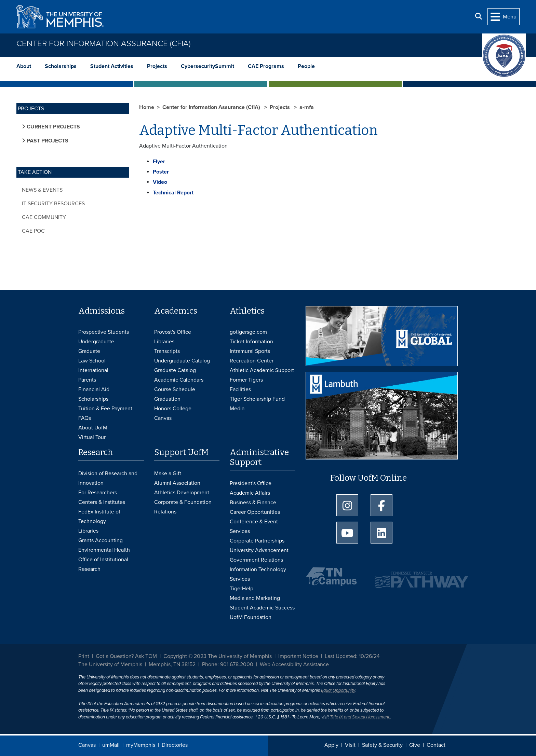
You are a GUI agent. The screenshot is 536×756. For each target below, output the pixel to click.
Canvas (87, 745)
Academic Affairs (250, 493)
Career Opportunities (255, 512)
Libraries (164, 342)
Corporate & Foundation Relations (183, 507)
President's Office (251, 483)
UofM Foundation (251, 617)
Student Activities (112, 66)
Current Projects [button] (53, 127)
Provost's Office (173, 332)
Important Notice (298, 656)
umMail (111, 745)
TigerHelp (242, 589)
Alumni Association (177, 483)
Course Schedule (175, 389)
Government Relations (256, 560)
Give (415, 745)
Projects (157, 66)
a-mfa (307, 107)
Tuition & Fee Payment (105, 409)
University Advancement (259, 550)
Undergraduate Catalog (182, 361)
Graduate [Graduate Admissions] (89, 351)
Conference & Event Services (254, 526)
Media (237, 409)
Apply (331, 745)
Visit (350, 745)
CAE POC (33, 231)
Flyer (159, 162)
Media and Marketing (255, 598)
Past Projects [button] (47, 141)
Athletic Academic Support (262, 370)
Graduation (167, 399)
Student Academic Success (262, 608)
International (93, 370)
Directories (175, 745)
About (24, 66)
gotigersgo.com (248, 332)
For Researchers (98, 493)
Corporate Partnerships (257, 541)
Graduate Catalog (175, 370)
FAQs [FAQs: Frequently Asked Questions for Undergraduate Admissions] (85, 418)
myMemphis (141, 745)
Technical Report (173, 193)
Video (160, 182)
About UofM (93, 428)
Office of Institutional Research (103, 564)
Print (84, 656)
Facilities (240, 389)
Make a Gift (168, 473)
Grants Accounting (100, 540)
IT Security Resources (53, 204)
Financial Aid (94, 389)
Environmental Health (104, 550)
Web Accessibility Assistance (294, 664)
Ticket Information (251, 342)
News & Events (42, 190)
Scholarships (61, 66)
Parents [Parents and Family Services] (87, 380)
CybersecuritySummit (207, 66)
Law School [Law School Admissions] (92, 361)
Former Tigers (246, 380)
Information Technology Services (258, 574)
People (306, 66)
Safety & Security (382, 745)
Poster (161, 172)
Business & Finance (253, 503)
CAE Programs (266, 66)
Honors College (173, 409)
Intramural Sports (250, 351)
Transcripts (167, 351)
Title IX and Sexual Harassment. (360, 717)
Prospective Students (104, 332)
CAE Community (44, 217)
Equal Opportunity (338, 690)
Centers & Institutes (102, 502)
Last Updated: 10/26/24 (352, 656)
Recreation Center (252, 361)
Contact (436, 745)
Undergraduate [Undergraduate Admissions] (96, 342)
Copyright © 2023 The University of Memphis (218, 656)
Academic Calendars (179, 380)
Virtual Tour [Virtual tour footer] (92, 437)
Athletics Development (182, 493)
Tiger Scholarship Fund (257, 399)
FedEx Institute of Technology (99, 517)
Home (147, 107)
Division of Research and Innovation (108, 478)
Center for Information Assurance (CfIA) (103, 44)
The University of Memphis (110, 664)
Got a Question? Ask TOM (126, 656)
